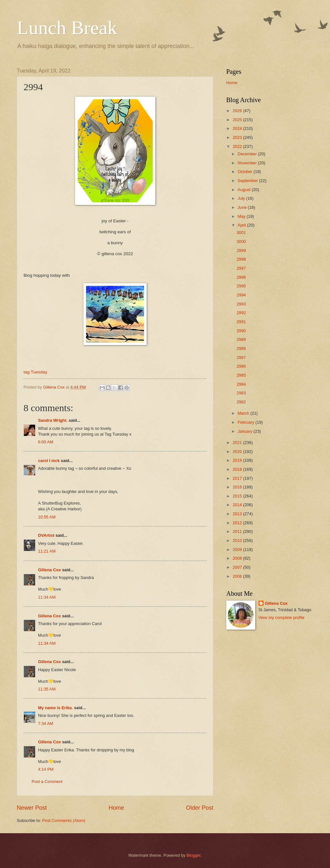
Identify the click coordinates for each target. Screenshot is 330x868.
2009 (238, 550)
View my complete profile (281, 617)
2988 (241, 348)
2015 (238, 496)
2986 (241, 366)
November (248, 163)
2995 (241, 286)
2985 (241, 375)
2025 (238, 120)
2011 (238, 531)
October (245, 172)
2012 (238, 523)
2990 (241, 331)
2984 (241, 384)
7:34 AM (46, 723)
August (245, 190)
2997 (241, 268)
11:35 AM (47, 689)
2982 (241, 402)
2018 (238, 469)
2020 (238, 452)
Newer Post (32, 808)
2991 (241, 322)
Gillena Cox (49, 570)
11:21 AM (47, 551)
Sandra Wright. (53, 420)
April (242, 225)
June (243, 207)
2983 (241, 393)
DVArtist (46, 535)
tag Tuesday (35, 372)
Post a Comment (47, 781)
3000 (241, 241)
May (242, 216)
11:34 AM (47, 597)
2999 (241, 251)
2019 (238, 460)
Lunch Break (67, 28)
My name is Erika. (55, 708)
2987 (241, 357)
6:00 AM (46, 442)
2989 (241, 339)
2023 (238, 137)
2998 (241, 259)
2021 (238, 443)
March (244, 413)
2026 (238, 111)
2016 (238, 487)
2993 (241, 304)
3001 (241, 232)
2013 (238, 514)
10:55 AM (47, 517)
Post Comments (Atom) (64, 820)
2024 (238, 128)
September (248, 181)
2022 (238, 146)
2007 (238, 567)
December (248, 154)
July (242, 198)
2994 (241, 295)
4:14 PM (46, 769)
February (246, 422)
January (245, 431)
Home (116, 808)
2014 (238, 505)
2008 (238, 558)
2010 (238, 540)
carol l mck (49, 461)
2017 (238, 478)
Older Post (200, 808)
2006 (238, 576)
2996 (241, 277)
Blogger (194, 855)
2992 (241, 313)
